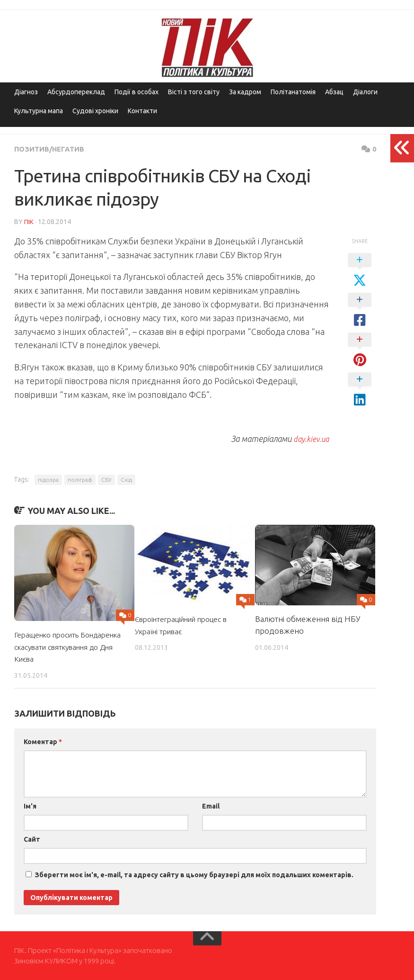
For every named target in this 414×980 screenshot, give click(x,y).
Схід (126, 479)
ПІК (29, 221)
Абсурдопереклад (76, 92)
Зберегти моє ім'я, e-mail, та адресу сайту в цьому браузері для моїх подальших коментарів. (194, 874)
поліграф (80, 479)
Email (211, 805)
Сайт (32, 838)
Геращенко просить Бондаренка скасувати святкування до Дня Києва (63, 646)
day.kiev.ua (309, 438)
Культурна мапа (39, 111)
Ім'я (30, 805)
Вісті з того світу (194, 92)
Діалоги (365, 92)
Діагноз (26, 92)
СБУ (106, 479)
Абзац (334, 92)
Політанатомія (293, 92)
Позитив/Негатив (52, 149)
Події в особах (137, 92)
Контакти (142, 111)
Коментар (43, 741)
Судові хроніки (95, 111)
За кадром (245, 92)
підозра (48, 479)
